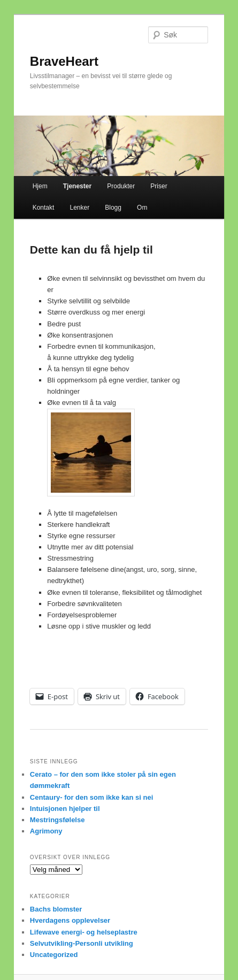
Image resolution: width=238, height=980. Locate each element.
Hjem (40, 186)
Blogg (113, 208)
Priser (159, 186)
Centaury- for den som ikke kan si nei (91, 797)
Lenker (79, 208)
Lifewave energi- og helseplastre (84, 932)
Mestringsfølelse (57, 820)
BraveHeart (64, 61)
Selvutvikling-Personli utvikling (82, 943)
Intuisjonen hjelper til (65, 809)
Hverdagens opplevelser (70, 920)
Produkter (121, 186)
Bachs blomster (56, 909)
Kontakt (44, 208)
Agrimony (46, 831)
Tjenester (77, 186)
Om (142, 208)
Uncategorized (54, 955)
